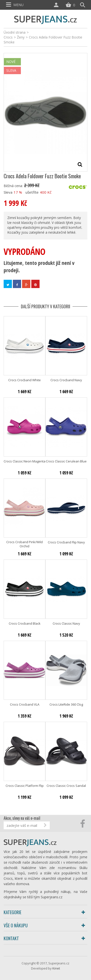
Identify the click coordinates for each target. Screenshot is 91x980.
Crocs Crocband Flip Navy (66, 542)
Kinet (56, 968)
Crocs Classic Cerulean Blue (66, 461)
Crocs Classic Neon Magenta (25, 461)
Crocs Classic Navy (66, 624)
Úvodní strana (15, 32)
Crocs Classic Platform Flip (25, 786)
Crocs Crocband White (25, 380)
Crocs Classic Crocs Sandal (66, 786)
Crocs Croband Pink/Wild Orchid (25, 544)
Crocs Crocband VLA (25, 705)
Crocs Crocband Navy (66, 380)
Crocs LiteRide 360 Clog (66, 705)
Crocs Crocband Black (25, 624)
